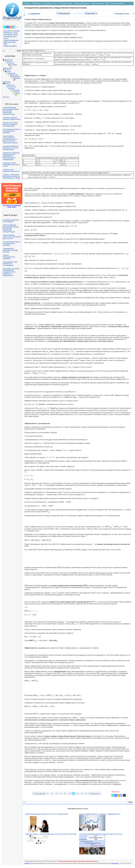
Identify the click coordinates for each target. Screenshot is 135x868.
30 (86, 794)
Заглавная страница (11, 31)
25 (65, 794)
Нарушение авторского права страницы (68, 861)
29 (82, 794)
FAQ (5, 44)
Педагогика (7, 82)
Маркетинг (12, 73)
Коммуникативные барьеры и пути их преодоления (11, 148)
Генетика (11, 63)
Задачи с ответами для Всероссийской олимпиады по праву (12, 176)
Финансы (17, 92)
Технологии (12, 87)
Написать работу (10, 46)
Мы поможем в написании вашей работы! (88, 861)
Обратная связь (10, 42)
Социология (10, 85)
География (14, 65)
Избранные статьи (11, 33)
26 (69, 794)
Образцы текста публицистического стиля (11, 165)
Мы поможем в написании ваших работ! (12, 206)
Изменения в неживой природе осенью (10, 250)
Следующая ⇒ (91, 13)
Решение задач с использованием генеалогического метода (51, 834)
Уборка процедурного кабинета (9, 257)
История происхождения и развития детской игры (101, 834)
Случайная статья (11, 35)
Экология (6, 97)
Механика (17, 78)
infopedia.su (27, 863)
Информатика (7, 68)
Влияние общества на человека (11, 221)
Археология (8, 60)
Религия (7, 83)
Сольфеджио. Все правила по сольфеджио (10, 264)
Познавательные (65, 3)
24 (61, 794)
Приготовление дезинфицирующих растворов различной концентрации (11, 111)
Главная (27, 3)
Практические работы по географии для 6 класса (12, 237)
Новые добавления (11, 40)
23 (56, 794)
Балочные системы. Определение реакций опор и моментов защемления (11, 272)
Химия (17, 93)
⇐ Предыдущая (63, 13)
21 (48, 794)
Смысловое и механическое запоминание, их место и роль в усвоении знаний (10, 139)
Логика (9, 72)
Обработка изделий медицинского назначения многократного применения (11, 156)
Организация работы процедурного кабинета (12, 131)
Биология (9, 61)
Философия (16, 90)
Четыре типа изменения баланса (11, 171)
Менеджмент (16, 77)
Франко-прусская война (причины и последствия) (10, 124)
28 (78, 794)
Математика (14, 75)
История (7, 70)
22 (52, 794)
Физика (12, 88)
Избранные (36, 3)
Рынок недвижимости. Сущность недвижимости (100, 814)
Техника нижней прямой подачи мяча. (12, 119)
